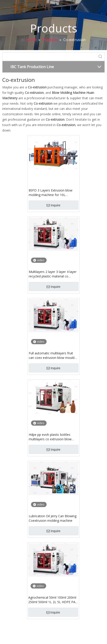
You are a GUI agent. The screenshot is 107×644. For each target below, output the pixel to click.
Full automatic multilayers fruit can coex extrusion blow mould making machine (52, 355)
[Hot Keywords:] (100, 57)
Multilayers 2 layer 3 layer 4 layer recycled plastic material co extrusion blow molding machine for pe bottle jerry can (53, 274)
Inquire (53, 205)
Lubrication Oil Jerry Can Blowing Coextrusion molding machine (53, 518)
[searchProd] (49, 57)
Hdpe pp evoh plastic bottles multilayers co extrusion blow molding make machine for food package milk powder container (52, 437)
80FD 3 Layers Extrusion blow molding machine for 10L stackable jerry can (51, 193)
